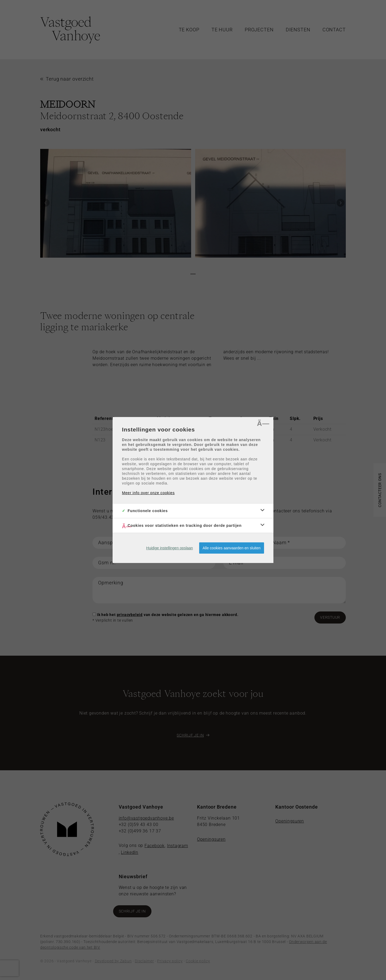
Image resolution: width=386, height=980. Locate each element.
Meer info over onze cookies (148, 493)
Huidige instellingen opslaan (169, 548)
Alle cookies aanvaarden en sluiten (232, 548)
